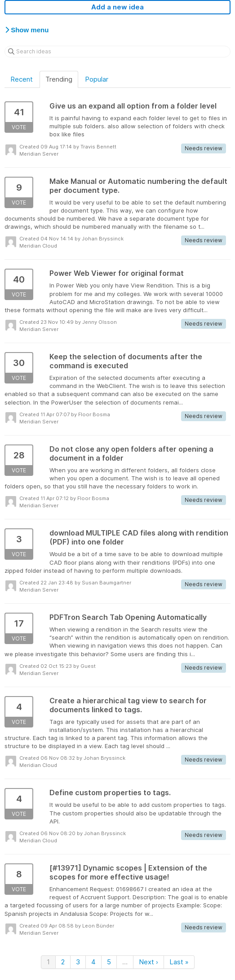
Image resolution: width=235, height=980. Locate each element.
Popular (97, 79)
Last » (179, 962)
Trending (59, 79)
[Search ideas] (117, 52)
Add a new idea (117, 7)
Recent (22, 79)
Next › (149, 962)
